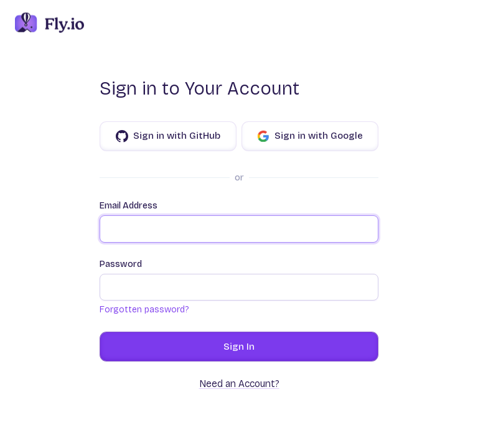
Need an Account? (239, 384)
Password (239, 280)
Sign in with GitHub (168, 136)
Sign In (239, 347)
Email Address (239, 222)
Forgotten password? (144, 310)
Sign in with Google (310, 136)
